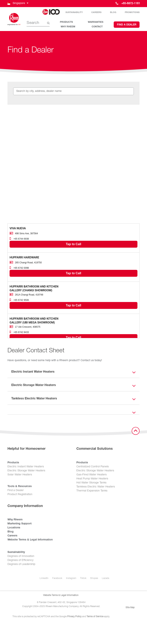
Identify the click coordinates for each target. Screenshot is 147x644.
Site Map (130, 608)
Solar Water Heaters (20, 475)
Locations (14, 528)
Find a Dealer (127, 25)
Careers (96, 13)
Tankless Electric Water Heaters (96, 487)
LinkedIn (44, 578)
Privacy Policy (74, 617)
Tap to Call (74, 244)
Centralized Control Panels (93, 467)
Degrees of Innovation (21, 556)
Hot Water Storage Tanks (91, 483)
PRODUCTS (66, 22)
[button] (18, 4)
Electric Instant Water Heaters (26, 467)
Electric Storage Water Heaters (26, 471)
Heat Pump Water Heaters (92, 479)
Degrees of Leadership (21, 564)
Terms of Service (95, 617)
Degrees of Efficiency (20, 560)
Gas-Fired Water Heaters (91, 475)
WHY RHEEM (68, 27)
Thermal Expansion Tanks (92, 491)
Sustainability (74, 13)
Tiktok (83, 578)
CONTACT (97, 27)
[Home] (14, 19)
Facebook (57, 578)
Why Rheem (15, 520)
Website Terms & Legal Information (30, 540)
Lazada (105, 578)
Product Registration (20, 495)
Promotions (132, 13)
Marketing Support (20, 524)
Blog (113, 13)
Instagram (71, 578)
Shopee (94, 578)
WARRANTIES (96, 22)
